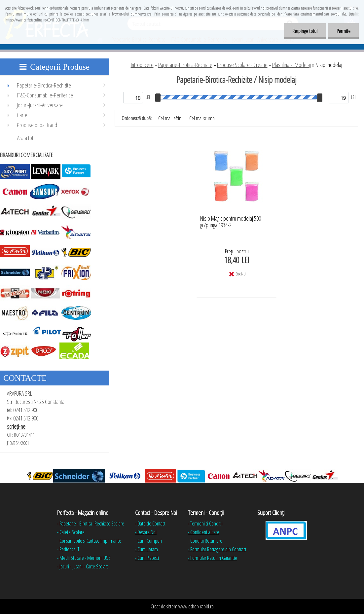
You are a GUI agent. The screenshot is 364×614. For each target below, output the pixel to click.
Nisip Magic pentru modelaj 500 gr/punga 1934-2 (231, 222)
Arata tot (25, 138)
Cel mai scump (202, 118)
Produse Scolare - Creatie (242, 65)
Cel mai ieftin (170, 118)
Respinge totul (305, 31)
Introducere (142, 65)
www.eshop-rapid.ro (196, 606)
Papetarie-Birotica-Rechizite (185, 65)
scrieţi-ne (16, 426)
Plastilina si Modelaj (291, 65)
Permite (344, 31)
